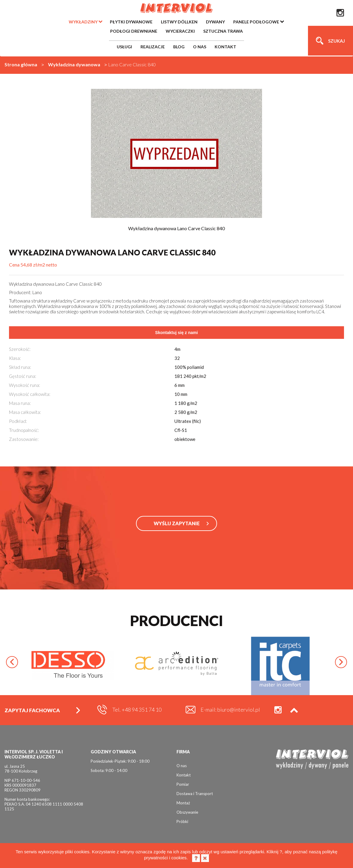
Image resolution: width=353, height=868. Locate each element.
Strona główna (21, 64)
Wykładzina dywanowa (74, 64)
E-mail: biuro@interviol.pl (230, 710)
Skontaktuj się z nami (176, 333)
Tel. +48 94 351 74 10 (137, 710)
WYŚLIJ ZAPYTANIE (177, 523)
